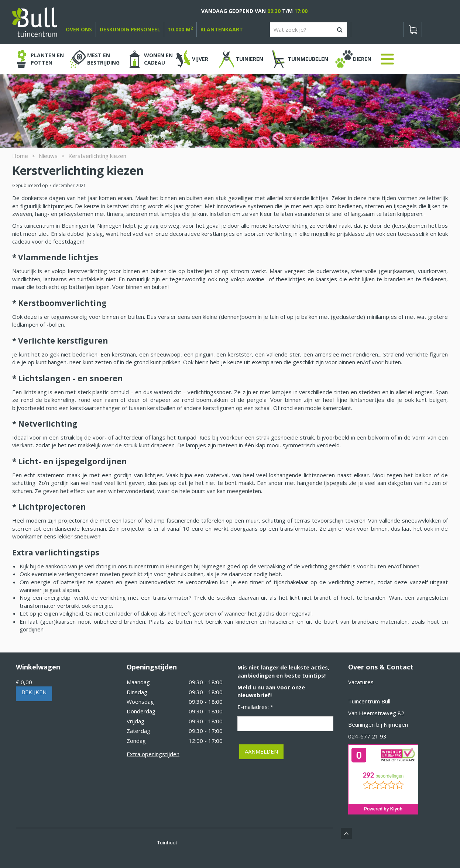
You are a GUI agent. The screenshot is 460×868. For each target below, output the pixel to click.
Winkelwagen (38, 667)
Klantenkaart (222, 29)
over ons (79, 29)
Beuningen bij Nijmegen (378, 724)
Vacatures (361, 682)
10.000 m (180, 29)
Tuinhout (167, 843)
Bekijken (34, 692)
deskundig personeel (130, 29)
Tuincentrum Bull (369, 701)
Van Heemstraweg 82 (376, 713)
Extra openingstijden (153, 754)
